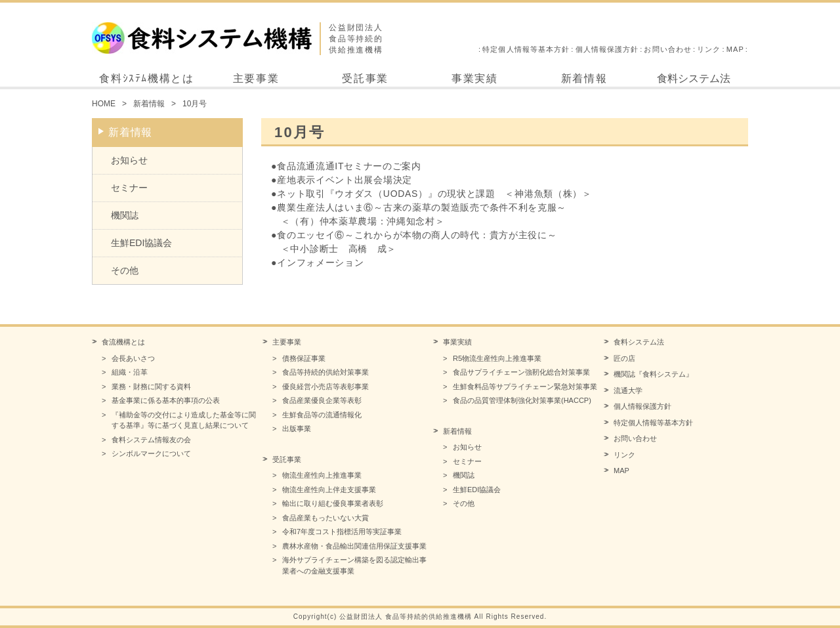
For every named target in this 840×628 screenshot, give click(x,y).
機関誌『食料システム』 (653, 374)
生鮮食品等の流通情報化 (322, 415)
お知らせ (129, 160)
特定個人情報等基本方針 (526, 49)
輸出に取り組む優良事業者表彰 (333, 503)
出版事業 (297, 429)
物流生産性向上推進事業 (322, 475)
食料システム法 (694, 78)
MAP (735, 49)
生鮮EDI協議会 (141, 243)
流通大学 (628, 390)
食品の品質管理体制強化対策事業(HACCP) (522, 400)
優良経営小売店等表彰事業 (325, 387)
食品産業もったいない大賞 (325, 518)
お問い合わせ (668, 49)
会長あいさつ (133, 358)
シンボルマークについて (151, 453)
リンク (709, 49)
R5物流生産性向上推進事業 (497, 358)
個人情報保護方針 (607, 49)
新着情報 (584, 78)
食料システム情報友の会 (151, 440)
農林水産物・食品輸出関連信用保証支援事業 (354, 546)
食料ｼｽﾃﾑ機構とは (146, 78)
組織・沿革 (130, 372)
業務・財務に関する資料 (151, 387)
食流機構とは (123, 342)
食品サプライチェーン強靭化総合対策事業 (521, 372)
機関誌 (125, 215)
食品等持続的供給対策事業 (325, 372)
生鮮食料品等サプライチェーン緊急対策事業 (525, 387)
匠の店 (624, 358)
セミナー (129, 188)
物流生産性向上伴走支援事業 (329, 490)
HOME (104, 104)
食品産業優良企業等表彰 (322, 400)
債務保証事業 (304, 358)
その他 (125, 270)
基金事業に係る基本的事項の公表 (166, 400)
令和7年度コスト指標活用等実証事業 (342, 532)
